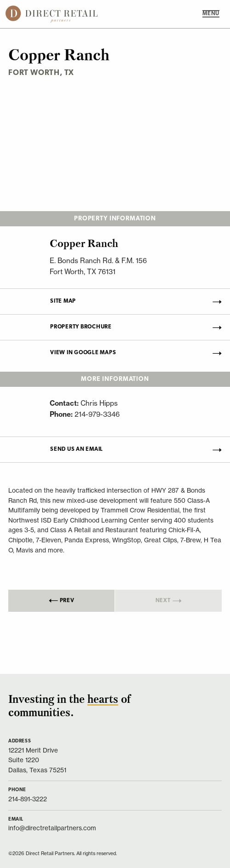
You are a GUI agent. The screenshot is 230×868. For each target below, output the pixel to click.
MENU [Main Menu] (211, 14)
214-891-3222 (28, 799)
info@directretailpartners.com (52, 828)
